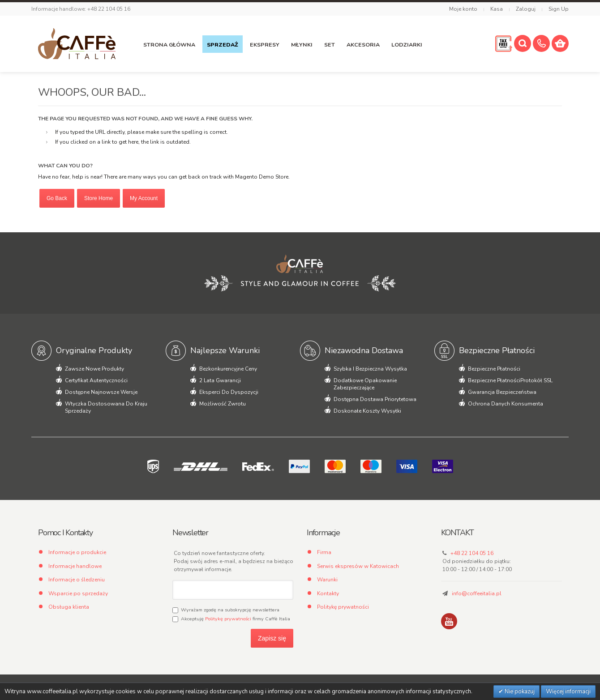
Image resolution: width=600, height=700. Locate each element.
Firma (324, 552)
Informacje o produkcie (77, 552)
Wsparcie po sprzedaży (78, 593)
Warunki (327, 580)
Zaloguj (526, 9)
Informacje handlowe (75, 566)
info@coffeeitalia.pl (477, 593)
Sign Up (559, 9)
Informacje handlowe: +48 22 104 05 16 (81, 9)
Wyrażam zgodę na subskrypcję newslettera (226, 610)
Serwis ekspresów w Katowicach (358, 566)
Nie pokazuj (519, 691)
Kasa (497, 9)
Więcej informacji (568, 691)
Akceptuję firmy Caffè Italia (231, 619)
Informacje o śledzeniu (77, 580)
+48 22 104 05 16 (472, 553)
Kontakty (328, 593)
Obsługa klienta (69, 607)
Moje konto (463, 9)
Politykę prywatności (228, 619)
